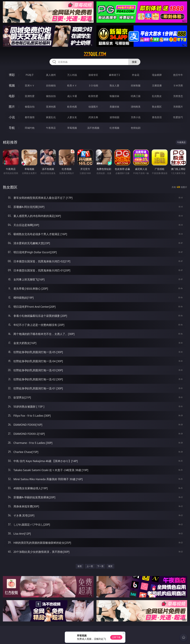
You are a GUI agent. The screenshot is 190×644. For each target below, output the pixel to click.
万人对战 (72, 75)
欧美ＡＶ (72, 85)
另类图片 (178, 107)
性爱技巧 (178, 117)
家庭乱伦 (51, 117)
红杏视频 (114, 128)
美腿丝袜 (114, 107)
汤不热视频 (93, 128)
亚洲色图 (51, 107)
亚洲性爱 (30, 96)
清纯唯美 (136, 107)
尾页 (110, 566)
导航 (12, 128)
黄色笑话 (157, 117)
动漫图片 (93, 107)
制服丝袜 (114, 96)
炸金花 (136, 75)
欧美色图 (72, 107)
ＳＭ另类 (178, 85)
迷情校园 (114, 117)
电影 (12, 96)
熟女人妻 (114, 85)
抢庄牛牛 (178, 75)
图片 (12, 107)
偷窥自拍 (30, 107)
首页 (80, 566)
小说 (12, 117)
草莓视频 (72, 128)
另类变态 (178, 96)
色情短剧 (136, 128)
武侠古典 (93, 117)
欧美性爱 (93, 96)
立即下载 (116, 637)
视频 (12, 85)
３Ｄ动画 (93, 85)
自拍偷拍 (51, 85)
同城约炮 (30, 128)
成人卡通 (72, 96)
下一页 (100, 566)
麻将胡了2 (115, 75)
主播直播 (157, 85)
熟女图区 (157, 107)
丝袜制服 (136, 85)
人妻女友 (72, 117)
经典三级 (136, 96)
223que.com (95, 54)
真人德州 (51, 75)
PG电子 (30, 75)
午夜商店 (51, 128)
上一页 (90, 566)
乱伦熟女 (157, 96)
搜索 (134, 62)
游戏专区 (93, 75)
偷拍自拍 (51, 96)
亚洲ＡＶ (30, 85)
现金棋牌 (157, 75)
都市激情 (30, 117)
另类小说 (136, 117)
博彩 (12, 75)
